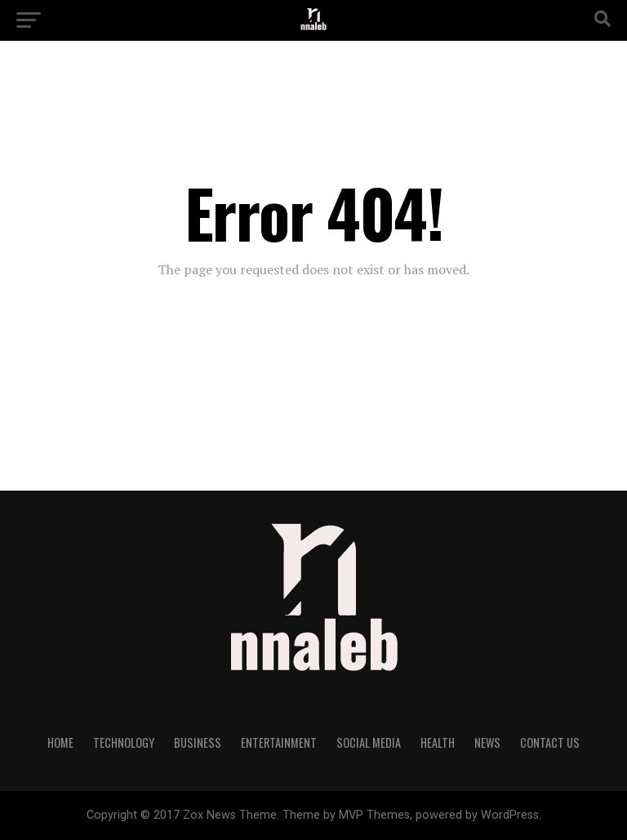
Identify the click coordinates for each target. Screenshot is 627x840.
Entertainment (279, 742)
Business (198, 742)
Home (60, 742)
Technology (124, 742)
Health (438, 742)
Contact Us (550, 742)
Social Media (369, 742)
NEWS (487, 742)
